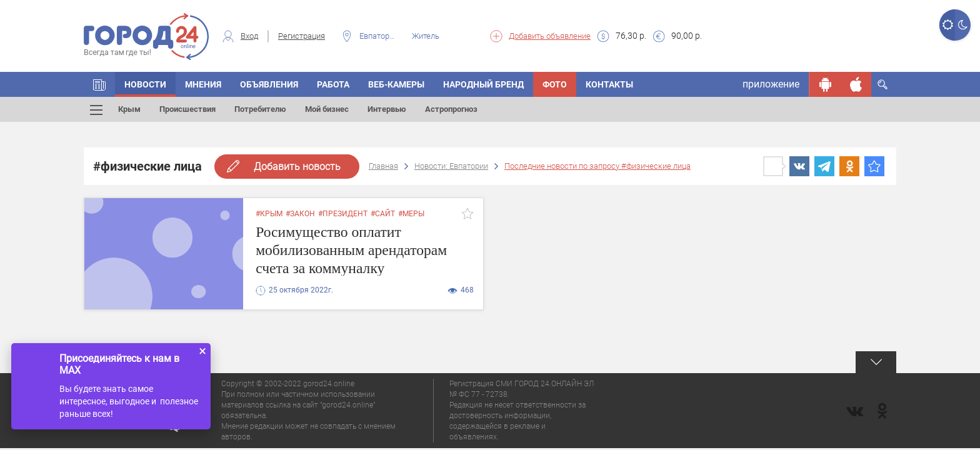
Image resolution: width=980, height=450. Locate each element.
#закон (300, 214)
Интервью (387, 109)
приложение (771, 84)
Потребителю (260, 109)
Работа (333, 84)
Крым (129, 109)
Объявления (269, 84)
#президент (343, 214)
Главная (383, 166)
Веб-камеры (396, 84)
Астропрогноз (451, 109)
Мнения (203, 84)
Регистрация (302, 36)
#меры (411, 214)
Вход (249, 36)
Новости (145, 84)
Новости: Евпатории (451, 166)
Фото (555, 84)
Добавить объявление (550, 36)
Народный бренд (483, 84)
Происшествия (187, 109)
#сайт (383, 214)
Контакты (609, 84)
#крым (269, 214)
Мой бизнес (327, 109)
